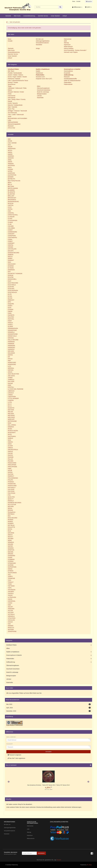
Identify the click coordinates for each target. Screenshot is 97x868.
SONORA (11, 548)
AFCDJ (10, 150)
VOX (9, 624)
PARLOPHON (12, 465)
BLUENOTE (11, 192)
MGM (9, 423)
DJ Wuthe (11, 268)
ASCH (10, 167)
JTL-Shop (89, 865)
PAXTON (11, 474)
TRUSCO (11, 594)
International (12, 98)
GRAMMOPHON (13, 328)
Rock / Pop (11, 109)
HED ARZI (11, 351)
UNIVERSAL (12, 601)
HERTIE (10, 355)
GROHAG (11, 338)
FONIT (10, 321)
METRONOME (12, 421)
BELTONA (11, 186)
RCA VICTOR (12, 505)
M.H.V (10, 404)
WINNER (11, 626)
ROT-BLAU (11, 525)
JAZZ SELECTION (13, 374)
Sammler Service (43, 16)
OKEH (10, 444)
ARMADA (11, 164)
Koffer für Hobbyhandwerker (72, 81)
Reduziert (11, 126)
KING (9, 385)
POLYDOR (11, 489)
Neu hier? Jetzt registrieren (16, 758)
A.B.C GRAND (12, 143)
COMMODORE (12, 232)
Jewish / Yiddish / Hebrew (15, 75)
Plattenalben (68, 82)
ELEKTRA (11, 287)
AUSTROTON (12, 175)
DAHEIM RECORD (13, 253)
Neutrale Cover (40, 77)
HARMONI (11, 344)
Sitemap (66, 43)
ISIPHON (11, 370)
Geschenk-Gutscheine (43, 90)
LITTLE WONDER (13, 398)
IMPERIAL (11, 368)
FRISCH (10, 323)
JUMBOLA (11, 380)
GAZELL (10, 325)
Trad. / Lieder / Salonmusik (16, 115)
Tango (10, 86)
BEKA (10, 183)
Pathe (10, 469)
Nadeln (38, 71)
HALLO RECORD (13, 340)
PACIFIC (10, 455)
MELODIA (11, 414)
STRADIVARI (12, 563)
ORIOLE (10, 451)
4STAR (10, 141)
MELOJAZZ (11, 417)
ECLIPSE (11, 277)
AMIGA (10, 152)
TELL (9, 575)
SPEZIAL (11, 554)
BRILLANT (11, 196)
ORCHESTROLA (13, 450)
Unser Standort (55, 16)
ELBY (10, 281)
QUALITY (11, 499)
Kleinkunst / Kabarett (14, 79)
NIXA (9, 440)
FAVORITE (11, 315)
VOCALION (11, 620)
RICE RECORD (13, 518)
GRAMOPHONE (13, 334)
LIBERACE (11, 391)
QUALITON (11, 497)
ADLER (10, 147)
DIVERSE (11, 266)
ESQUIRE (11, 304)
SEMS (10, 540)
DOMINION (11, 270)
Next (88, 782)
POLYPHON (12, 493)
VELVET (10, 607)
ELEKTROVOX (12, 292)
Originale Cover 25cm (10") (44, 79)
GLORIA (10, 327)
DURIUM (11, 275)
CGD (9, 211)
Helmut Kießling (69, 48)
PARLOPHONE (12, 467)
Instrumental (12, 96)
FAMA (10, 313)
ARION (10, 162)
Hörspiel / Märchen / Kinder (16, 92)
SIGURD (10, 544)
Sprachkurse (12, 84)
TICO (9, 580)
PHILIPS (10, 480)
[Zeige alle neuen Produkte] (91, 765)
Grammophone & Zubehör (49, 655)
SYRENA (11, 571)
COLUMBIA (11, 228)
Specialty (11, 552)
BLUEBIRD (11, 190)
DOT (9, 272)
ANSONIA (11, 156)
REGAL (10, 508)
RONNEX (11, 523)
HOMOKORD (12, 364)
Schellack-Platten (49, 645)
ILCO (9, 366)
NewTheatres (12, 436)
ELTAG (10, 296)
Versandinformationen (42, 43)
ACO (9, 145)
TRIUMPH (11, 592)
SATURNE (11, 533)
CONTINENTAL (13, 238)
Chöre (10, 94)
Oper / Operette (12, 107)
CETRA (10, 209)
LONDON (11, 400)
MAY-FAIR (11, 410)
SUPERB (11, 565)
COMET (10, 230)
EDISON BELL (12, 279)
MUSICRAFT (12, 433)
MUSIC (10, 429)
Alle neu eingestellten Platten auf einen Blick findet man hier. (24, 693)
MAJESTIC (11, 408)
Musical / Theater (13, 82)
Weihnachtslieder (13, 122)
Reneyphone (12, 512)
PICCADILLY (12, 487)
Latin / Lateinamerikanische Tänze (18, 81)
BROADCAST (12, 198)
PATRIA (10, 472)
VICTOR (10, 611)
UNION (10, 599)
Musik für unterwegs (43, 92)
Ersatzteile (67, 73)
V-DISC (10, 603)
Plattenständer (68, 84)
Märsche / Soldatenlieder (15, 105)
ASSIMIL (10, 169)
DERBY (10, 258)
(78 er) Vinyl (11, 128)
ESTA (10, 308)
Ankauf (65, 16)
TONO (10, 584)
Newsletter (39, 45)
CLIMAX (10, 222)
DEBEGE (11, 255)
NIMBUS (10, 438)
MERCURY (11, 419)
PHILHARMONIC (13, 478)
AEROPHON (12, 149)
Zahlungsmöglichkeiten (43, 41)
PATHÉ (10, 470)
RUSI (9, 531)
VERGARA (11, 609)
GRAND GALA (12, 336)
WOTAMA (11, 630)
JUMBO (10, 378)
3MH (9, 139)
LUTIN (10, 402)
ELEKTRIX (11, 289)
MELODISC (11, 415)
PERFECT (11, 476)
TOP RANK (11, 586)
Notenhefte (40, 98)
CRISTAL (11, 245)
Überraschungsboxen (43, 88)
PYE (9, 495)
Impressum (67, 45)
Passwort (10, 744)
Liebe (9, 120)
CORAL (10, 239)
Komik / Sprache (13, 103)
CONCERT (11, 234)
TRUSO (10, 595)
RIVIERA (11, 520)
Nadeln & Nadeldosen (49, 652)
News (74, 1)
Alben (39, 86)
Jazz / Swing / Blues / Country (17, 99)
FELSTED (11, 317)
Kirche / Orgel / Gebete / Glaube (17, 77)
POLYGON (11, 491)
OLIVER (10, 446)
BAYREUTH (11, 179)
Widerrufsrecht (68, 47)
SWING (10, 569)
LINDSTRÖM (12, 397)
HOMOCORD (12, 363)
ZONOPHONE (12, 631)
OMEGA (10, 448)
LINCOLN (11, 393)
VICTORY (11, 612)
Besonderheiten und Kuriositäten (17, 118)
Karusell (10, 383)
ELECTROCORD (13, 283)
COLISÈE (11, 226)
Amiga (38, 48)
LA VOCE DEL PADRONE (16, 389)
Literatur (39, 96)
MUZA (10, 434)
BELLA (10, 184)
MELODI (10, 412)
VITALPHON (12, 618)
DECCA (10, 256)
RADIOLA (11, 501)
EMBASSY (11, 300)
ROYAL (10, 529)
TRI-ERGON (12, 590)
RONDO (10, 522)
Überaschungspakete (14, 124)
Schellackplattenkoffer (70, 79)
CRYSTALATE (12, 249)
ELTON (10, 298)
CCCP (10, 207)
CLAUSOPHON (13, 220)
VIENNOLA (11, 616)
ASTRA (10, 171)
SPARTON (11, 550)
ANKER (10, 154)
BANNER (11, 177)
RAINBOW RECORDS (15, 503)
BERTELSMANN (13, 188)
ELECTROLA (12, 285)
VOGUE (10, 622)
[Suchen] (46, 7)
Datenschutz (68, 39)
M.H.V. (10, 406)
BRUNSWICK (12, 200)
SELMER (11, 539)
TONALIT (11, 582)
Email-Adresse (11, 737)
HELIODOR (11, 353)
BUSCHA (11, 203)
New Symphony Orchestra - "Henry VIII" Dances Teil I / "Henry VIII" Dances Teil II (48, 785)
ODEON (10, 442)
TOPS (10, 588)
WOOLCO (11, 628)
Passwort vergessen (14, 755)
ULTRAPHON (12, 597)
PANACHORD (12, 463)
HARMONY (11, 349)
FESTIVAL (11, 319)
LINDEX (10, 395)
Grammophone (68, 71)
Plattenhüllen (49, 659)
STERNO (11, 561)
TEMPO (10, 576)
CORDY (10, 241)
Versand (59, 860)
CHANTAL (11, 213)
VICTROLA (11, 614)
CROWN (10, 247)
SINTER (10, 546)
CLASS (10, 219)
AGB (65, 41)
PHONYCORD (12, 486)
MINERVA (11, 427)
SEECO (10, 535)
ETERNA (11, 309)
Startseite (8, 16)
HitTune (10, 359)
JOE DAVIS (11, 376)
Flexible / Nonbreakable (15, 73)
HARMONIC (11, 347)
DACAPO (11, 251)
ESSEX (10, 306)
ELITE (10, 294)
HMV (9, 361)
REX (9, 516)
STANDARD (11, 556)
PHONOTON (12, 484)
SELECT (10, 537)
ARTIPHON (11, 166)
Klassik (10, 101)
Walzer (10, 90)
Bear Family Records (14, 181)
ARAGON (11, 158)
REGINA (10, 510)
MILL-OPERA (12, 425)
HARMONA (11, 342)
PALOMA (11, 461)
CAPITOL (11, 205)
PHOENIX (11, 482)
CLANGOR (11, 217)
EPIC (9, 302)
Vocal (9, 116)
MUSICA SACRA (13, 431)
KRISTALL (11, 387)
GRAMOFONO (12, 330)
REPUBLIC (11, 514)
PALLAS (10, 459)
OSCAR (10, 453)
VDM (9, 605)
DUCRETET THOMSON (15, 274)
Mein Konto (17, 16)
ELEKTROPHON (13, 291)
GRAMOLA (11, 332)
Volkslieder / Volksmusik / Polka (17, 88)
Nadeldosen (39, 73)
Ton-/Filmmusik (12, 113)
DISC (9, 262)
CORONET (11, 243)
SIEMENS (11, 542)
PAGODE (11, 457)
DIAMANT (11, 260)
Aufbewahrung (49, 662)
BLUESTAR (11, 194)
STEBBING (11, 559)
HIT (9, 357)
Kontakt (78, 1)
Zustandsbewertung (29, 16)
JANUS (10, 372)
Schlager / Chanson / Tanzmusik (17, 111)
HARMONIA (11, 345)
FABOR (10, 311)
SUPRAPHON (12, 567)
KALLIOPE (11, 381)
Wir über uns (40, 39)
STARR (10, 558)
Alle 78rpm (11, 71)
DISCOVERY (12, 264)
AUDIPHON (11, 173)
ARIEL (10, 160)
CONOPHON (12, 236)
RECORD (11, 506)
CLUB (10, 224)
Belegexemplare (42, 94)
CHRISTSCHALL (13, 215)
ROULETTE (11, 527)
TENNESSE (11, 578)
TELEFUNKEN (12, 573)
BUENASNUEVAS (13, 202)
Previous (9, 782)
